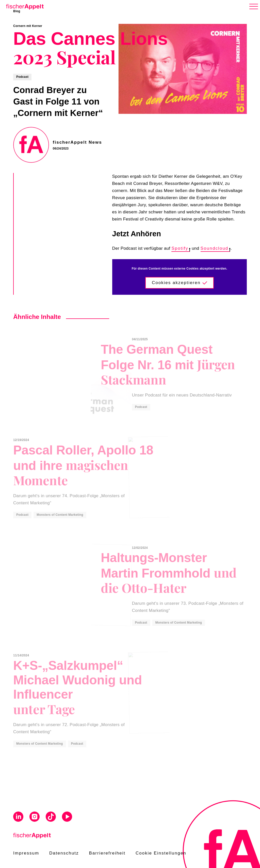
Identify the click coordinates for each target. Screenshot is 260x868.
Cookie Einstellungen (161, 853)
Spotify (181, 248)
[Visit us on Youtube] (67, 818)
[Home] (24, 6)
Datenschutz (64, 853)
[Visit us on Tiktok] (51, 818)
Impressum (26, 853)
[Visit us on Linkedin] (18, 818)
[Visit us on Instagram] (35, 818)
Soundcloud (215, 248)
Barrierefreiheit (107, 853)
